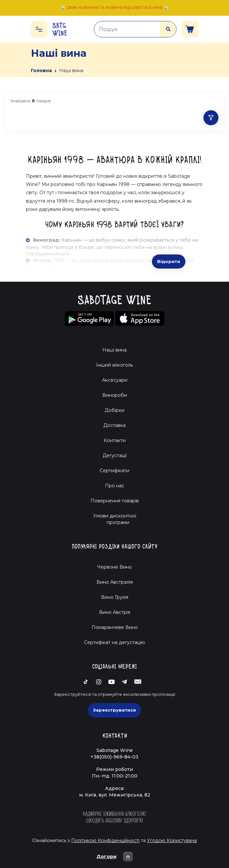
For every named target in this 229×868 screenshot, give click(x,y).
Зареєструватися (114, 710)
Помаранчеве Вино (115, 627)
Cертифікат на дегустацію (114, 642)
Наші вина (114, 350)
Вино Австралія (115, 582)
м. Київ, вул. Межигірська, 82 (115, 795)
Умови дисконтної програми (115, 519)
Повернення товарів (115, 501)
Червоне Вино (114, 567)
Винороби (115, 395)
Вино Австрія (115, 612)
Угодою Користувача (172, 840)
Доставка (114, 425)
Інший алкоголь (114, 365)
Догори (115, 857)
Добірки (114, 410)
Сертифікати (114, 471)
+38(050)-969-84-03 (114, 757)
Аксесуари (115, 380)
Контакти (115, 440)
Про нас (115, 486)
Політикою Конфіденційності (105, 840)
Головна (41, 71)
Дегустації (115, 455)
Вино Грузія (115, 597)
